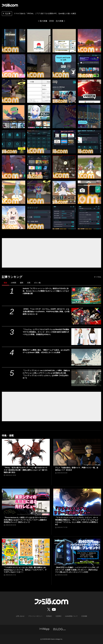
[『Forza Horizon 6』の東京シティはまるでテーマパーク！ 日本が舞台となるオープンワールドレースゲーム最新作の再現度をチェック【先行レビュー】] (26, 502)
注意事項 (58, 616)
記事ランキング (12, 277)
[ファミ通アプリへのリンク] (44, 629)
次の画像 (60, 21)
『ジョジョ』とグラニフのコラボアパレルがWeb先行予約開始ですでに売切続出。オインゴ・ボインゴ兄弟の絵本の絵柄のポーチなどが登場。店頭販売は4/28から (46, 332)
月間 (29, 283)
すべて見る (98, 277)
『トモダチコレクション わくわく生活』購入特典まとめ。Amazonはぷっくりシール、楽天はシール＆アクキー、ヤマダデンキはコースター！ (26, 570)
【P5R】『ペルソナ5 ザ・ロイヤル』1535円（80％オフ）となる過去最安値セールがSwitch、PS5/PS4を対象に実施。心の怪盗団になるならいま (46, 311)
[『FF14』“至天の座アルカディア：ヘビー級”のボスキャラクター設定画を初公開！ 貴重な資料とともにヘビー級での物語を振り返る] (26, 452)
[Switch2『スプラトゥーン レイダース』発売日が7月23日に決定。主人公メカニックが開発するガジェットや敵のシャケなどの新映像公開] (86, 296)
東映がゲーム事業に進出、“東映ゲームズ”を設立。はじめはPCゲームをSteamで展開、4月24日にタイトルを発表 (46, 351)
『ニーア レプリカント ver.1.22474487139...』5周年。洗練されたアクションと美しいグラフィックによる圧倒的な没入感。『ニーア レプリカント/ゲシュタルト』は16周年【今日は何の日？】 (46, 374)
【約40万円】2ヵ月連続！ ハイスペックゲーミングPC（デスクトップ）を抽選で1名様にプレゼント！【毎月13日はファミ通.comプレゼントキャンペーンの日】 (77, 570)
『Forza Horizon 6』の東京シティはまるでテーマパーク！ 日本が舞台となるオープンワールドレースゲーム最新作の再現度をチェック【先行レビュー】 (26, 520)
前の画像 (43, 21)
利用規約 (49, 616)
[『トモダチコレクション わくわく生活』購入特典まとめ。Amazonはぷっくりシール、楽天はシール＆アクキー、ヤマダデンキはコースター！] (26, 552)
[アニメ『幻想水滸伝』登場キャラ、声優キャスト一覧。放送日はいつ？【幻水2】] (77, 452)
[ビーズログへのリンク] (59, 629)
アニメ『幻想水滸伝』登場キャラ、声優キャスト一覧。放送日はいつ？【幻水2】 (77, 469)
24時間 (13, 283)
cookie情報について (71, 616)
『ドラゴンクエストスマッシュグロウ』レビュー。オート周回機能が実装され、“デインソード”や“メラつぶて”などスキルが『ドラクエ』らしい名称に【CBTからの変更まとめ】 (77, 521)
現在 (5, 283)
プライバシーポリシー (35, 616)
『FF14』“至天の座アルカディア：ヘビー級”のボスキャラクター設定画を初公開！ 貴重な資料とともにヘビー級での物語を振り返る (26, 470)
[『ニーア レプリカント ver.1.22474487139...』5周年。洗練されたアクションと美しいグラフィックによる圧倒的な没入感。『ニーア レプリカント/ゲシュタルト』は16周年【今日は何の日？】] (86, 378)
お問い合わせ (20, 616)
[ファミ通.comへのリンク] (10, 5)
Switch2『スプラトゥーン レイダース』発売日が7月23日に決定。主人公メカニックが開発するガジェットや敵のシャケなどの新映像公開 (46, 291)
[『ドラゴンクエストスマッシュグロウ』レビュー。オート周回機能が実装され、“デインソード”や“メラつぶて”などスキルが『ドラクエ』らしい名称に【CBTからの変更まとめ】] (77, 502)
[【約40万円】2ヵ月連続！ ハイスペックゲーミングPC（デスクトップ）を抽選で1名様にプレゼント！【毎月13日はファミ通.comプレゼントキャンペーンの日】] (77, 552)
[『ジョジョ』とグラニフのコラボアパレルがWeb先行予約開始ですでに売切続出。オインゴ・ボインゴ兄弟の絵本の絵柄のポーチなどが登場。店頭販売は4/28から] (86, 337)
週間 (21, 283)
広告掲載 (84, 616)
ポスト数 (37, 283)
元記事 (6, 14)
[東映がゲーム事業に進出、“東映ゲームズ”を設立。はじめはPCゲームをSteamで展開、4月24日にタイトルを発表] (86, 357)
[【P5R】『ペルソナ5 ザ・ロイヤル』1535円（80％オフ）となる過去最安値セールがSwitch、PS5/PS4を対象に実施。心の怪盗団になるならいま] (86, 316)
